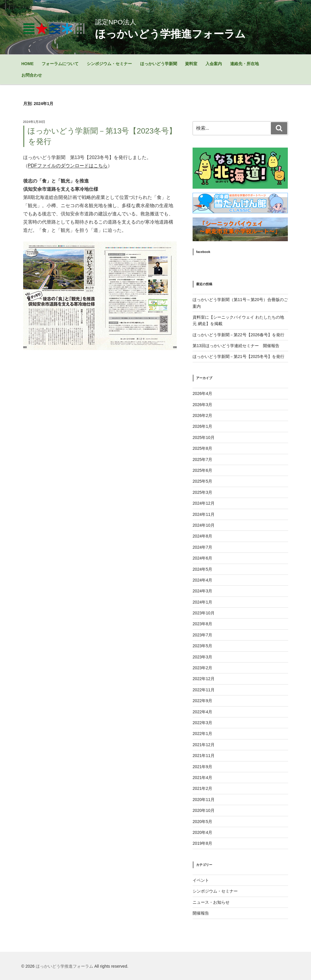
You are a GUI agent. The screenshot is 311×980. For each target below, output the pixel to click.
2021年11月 (204, 756)
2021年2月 (202, 788)
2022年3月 (202, 723)
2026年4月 (202, 393)
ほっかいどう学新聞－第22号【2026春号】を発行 (238, 335)
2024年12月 (204, 503)
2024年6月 (202, 558)
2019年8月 (202, 843)
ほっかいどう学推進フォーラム (64, 966)
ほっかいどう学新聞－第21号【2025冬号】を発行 (238, 356)
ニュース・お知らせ (211, 902)
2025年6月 (202, 470)
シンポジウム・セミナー (109, 64)
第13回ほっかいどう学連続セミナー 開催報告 (236, 346)
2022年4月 (202, 712)
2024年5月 (202, 569)
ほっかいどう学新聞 (159, 64)
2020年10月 (204, 810)
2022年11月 (204, 690)
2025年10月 (204, 437)
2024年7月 (202, 547)
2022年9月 (202, 701)
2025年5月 (202, 481)
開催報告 (201, 913)
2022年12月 (204, 679)
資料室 (191, 64)
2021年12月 (204, 745)
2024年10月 (204, 525)
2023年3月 (202, 657)
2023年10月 (204, 613)
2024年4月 (202, 580)
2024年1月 (202, 602)
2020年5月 (202, 822)
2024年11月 (204, 514)
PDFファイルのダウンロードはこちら (68, 166)
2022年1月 (202, 734)
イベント (201, 880)
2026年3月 (202, 405)
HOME (28, 64)
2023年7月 (202, 635)
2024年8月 (202, 536)
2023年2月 (202, 668)
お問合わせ (32, 75)
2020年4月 (202, 832)
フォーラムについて (60, 64)
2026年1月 (202, 426)
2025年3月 (202, 492)
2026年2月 (202, 415)
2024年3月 (202, 591)
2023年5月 (202, 646)
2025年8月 (202, 448)
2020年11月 (204, 800)
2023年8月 (202, 624)
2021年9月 (202, 767)
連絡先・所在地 (244, 64)
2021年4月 (202, 778)
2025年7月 (202, 459)
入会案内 (214, 64)
